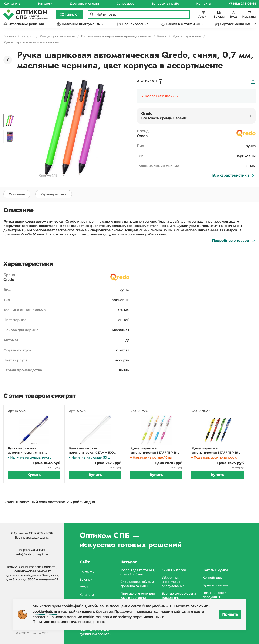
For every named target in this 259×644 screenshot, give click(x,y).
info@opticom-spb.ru (32, 554)
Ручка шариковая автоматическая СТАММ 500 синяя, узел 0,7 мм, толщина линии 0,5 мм (91, 457)
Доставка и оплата (84, 4)
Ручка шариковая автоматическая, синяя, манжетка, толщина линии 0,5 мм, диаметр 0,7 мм (32, 457)
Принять (230, 614)
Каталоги (45, 4)
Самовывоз (125, 4)
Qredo (142, 136)
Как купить (12, 4)
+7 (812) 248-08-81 (32, 550)
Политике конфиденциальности (62, 622)
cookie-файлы (74, 606)
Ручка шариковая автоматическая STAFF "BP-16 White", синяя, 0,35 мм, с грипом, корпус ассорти (156, 457)
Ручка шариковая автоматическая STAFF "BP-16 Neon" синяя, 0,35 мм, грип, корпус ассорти (215, 457)
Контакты (204, 4)
